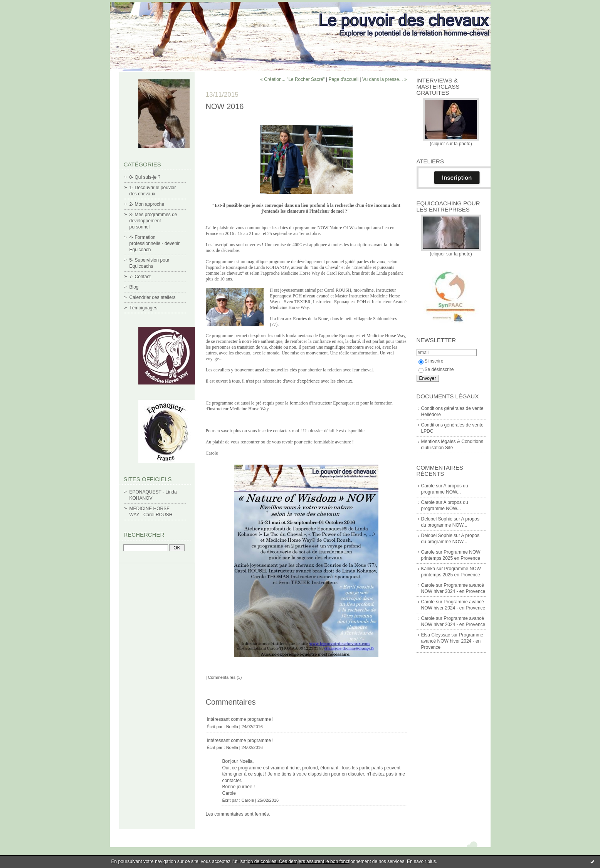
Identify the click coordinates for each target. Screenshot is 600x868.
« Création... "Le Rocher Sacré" (292, 79)
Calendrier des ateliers (153, 297)
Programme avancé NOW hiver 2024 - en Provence (452, 641)
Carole (428, 486)
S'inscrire (431, 361)
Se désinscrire (436, 369)
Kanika (428, 569)
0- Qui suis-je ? (145, 177)
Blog (134, 287)
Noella (232, 727)
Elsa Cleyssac (436, 635)
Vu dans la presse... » (385, 79)
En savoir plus (421, 861)
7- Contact (140, 277)
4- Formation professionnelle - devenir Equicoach (155, 243)
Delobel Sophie (437, 519)
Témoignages (144, 308)
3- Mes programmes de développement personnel (153, 221)
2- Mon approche (147, 204)
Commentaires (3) (225, 677)
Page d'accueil (343, 79)
